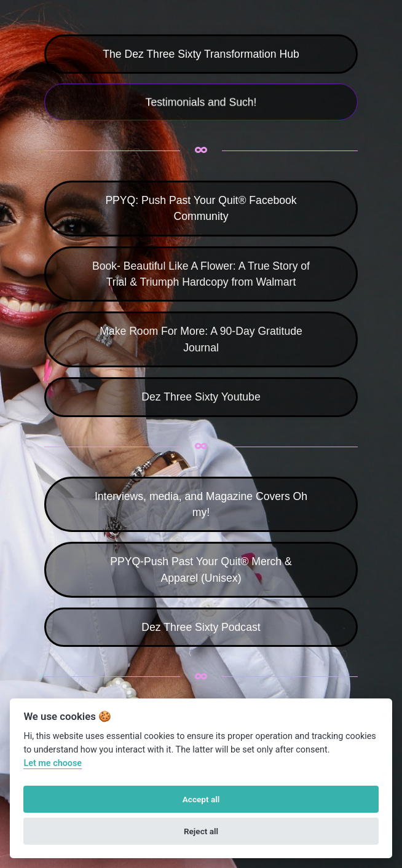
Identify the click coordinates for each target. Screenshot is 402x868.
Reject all (201, 831)
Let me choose (53, 763)
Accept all (201, 799)
